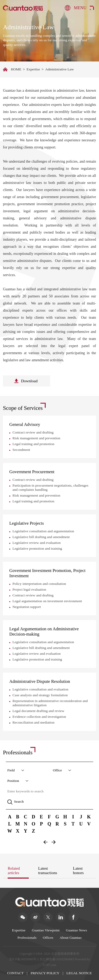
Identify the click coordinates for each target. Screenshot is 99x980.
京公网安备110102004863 (57, 959)
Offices (48, 938)
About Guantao (71, 938)
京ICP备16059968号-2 (24, 959)
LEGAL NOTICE (79, 973)
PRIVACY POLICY (45, 973)
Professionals (27, 938)
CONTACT (15, 973)
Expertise (33, 69)
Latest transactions (48, 871)
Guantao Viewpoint (46, 930)
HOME (16, 69)
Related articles (14, 871)
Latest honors (78, 871)
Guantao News (77, 930)
